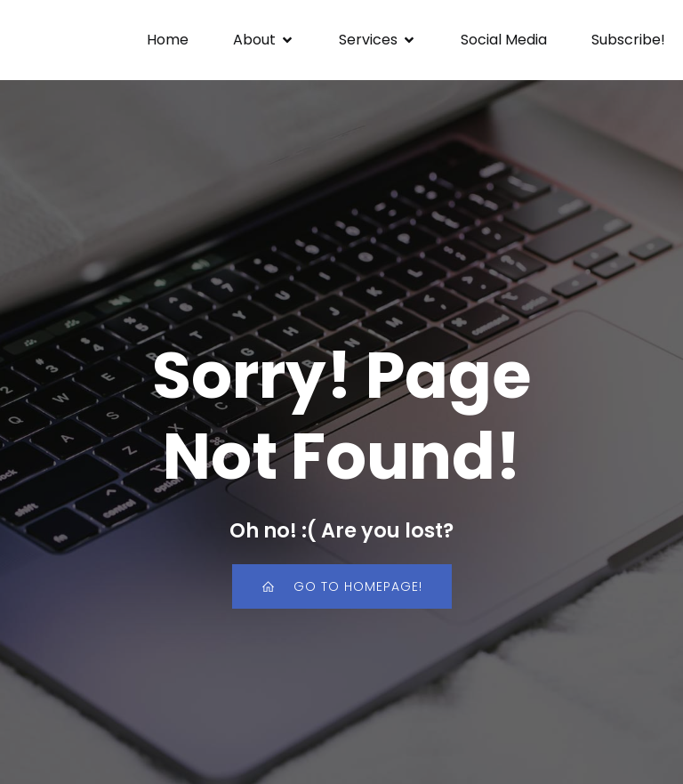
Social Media (504, 40)
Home (168, 40)
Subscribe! (628, 40)
